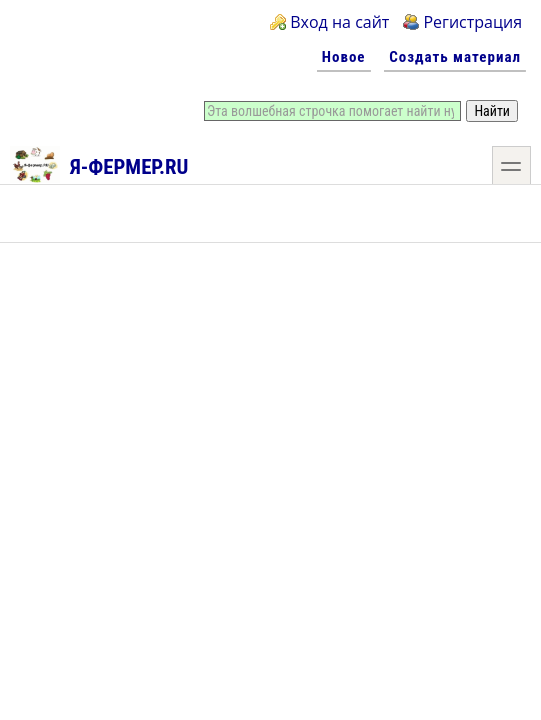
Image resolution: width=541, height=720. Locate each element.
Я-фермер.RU (99, 164)
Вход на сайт (339, 22)
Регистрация (472, 22)
